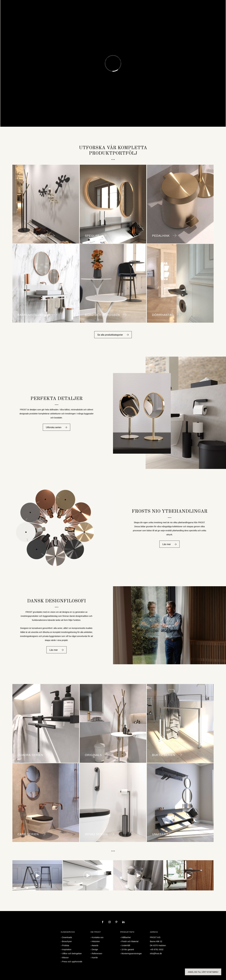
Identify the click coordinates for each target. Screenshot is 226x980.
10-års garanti (128, 949)
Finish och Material (130, 941)
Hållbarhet (126, 937)
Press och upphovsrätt (72, 962)
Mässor (65, 958)
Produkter (58, 15)
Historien (96, 941)
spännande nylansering (113, 48)
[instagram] (110, 922)
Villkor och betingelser (72, 954)
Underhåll (126, 945)
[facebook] (103, 922)
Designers (72, 15)
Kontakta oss (150, 15)
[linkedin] (123, 922)
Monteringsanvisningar (132, 954)
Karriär (95, 958)
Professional (118, 15)
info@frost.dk (156, 954)
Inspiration (102, 15)
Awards (95, 945)
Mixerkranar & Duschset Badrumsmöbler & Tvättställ (113, 60)
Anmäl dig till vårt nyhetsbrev (203, 972)
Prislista (66, 945)
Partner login (166, 15)
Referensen (87, 15)
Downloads (67, 937)
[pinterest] (117, 922)
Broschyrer (134, 15)
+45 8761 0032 (157, 949)
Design (95, 949)
